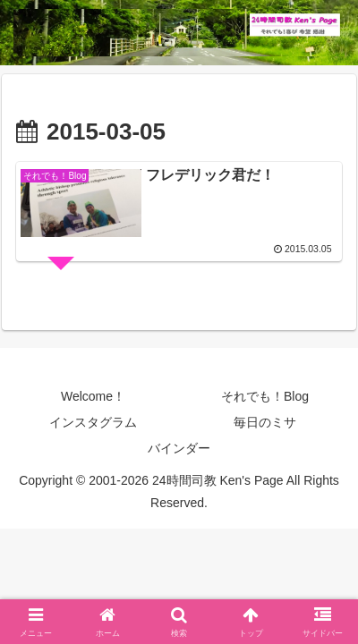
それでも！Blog (265, 396)
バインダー (179, 448)
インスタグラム (93, 422)
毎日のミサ (265, 422)
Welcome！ (93, 396)
